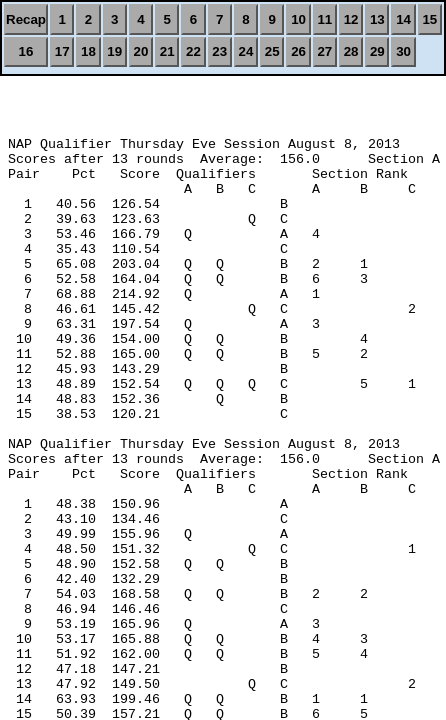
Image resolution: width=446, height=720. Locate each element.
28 (351, 51)
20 (141, 51)
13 (377, 19)
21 (167, 51)
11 (324, 19)
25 (272, 51)
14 (403, 19)
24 (246, 51)
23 (219, 51)
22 (193, 51)
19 (114, 51)
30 (403, 51)
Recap (26, 19)
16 (26, 51)
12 (351, 19)
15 (429, 19)
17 (62, 51)
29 (377, 51)
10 (298, 19)
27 (324, 51)
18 (88, 51)
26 (298, 51)
